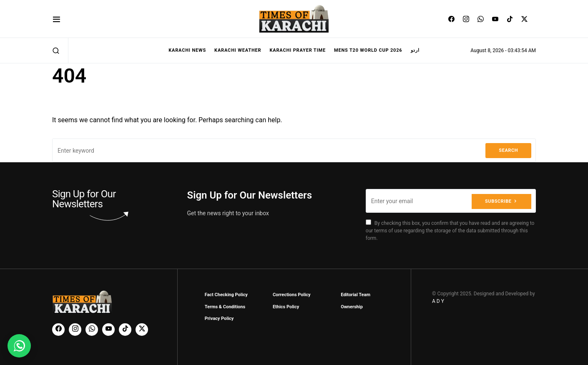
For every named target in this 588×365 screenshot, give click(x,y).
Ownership (352, 307)
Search (508, 150)
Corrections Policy (292, 295)
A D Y (438, 301)
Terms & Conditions (225, 307)
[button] (57, 19)
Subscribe (498, 201)
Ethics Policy (286, 307)
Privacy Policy (219, 318)
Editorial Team (356, 295)
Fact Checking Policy (226, 295)
